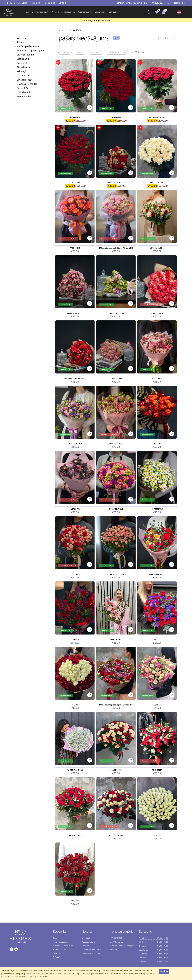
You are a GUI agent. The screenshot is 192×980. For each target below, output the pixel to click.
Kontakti (62, 3)
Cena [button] (79, 52)
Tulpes (26, 12)
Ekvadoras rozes (25, 80)
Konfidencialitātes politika (92, 953)
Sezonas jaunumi (85, 12)
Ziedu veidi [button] (95, 52)
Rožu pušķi (113, 12)
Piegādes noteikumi (89, 942)
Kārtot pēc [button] (166, 38)
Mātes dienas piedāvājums (64, 12)
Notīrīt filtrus (138, 52)
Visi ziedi (21, 38)
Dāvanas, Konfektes (27, 84)
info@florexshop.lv (176, 3)
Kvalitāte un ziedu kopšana (92, 949)
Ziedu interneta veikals (18, 3)
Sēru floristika (24, 96)
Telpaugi (21, 71)
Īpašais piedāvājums (41, 12)
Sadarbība (50, 3)
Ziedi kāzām (23, 88)
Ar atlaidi (64, 52)
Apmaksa (85, 946)
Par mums (37, 3)
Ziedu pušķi (100, 12)
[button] (180, 12)
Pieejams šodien (117, 52)
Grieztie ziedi (24, 76)
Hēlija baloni (23, 92)
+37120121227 (157, 3)
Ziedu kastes (23, 67)
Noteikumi (86, 938)
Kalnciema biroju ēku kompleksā (131, 3)
